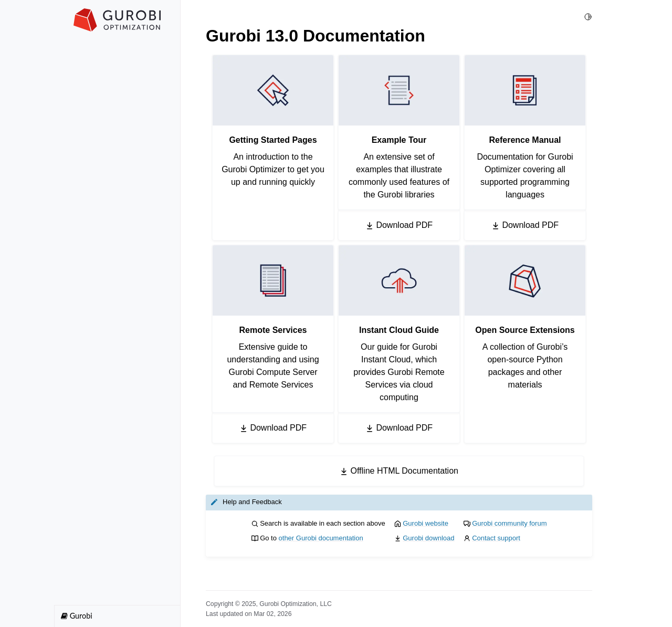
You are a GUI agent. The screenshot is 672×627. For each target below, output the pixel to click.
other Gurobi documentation (321, 538)
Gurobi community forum (509, 523)
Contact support (496, 538)
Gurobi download (428, 538)
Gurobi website (426, 523)
